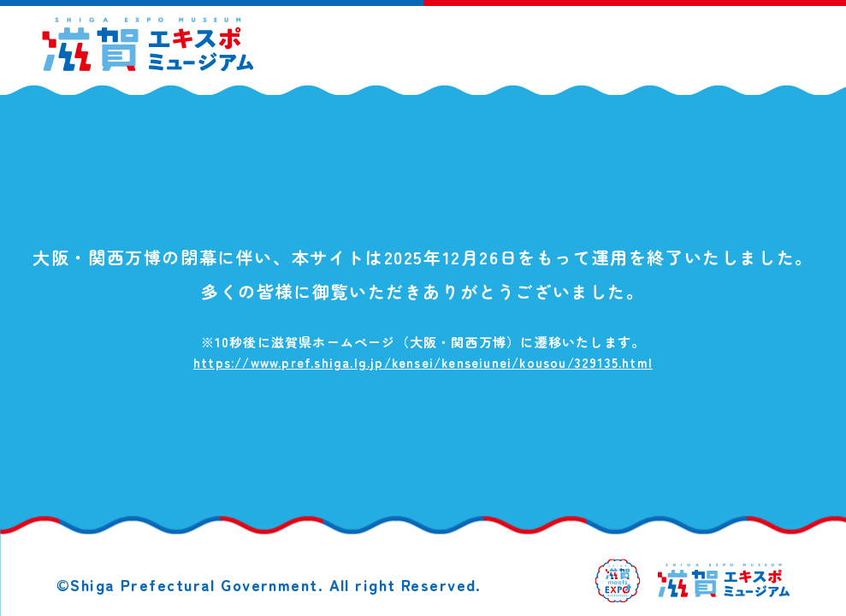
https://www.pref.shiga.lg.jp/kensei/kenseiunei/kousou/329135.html (423, 362)
